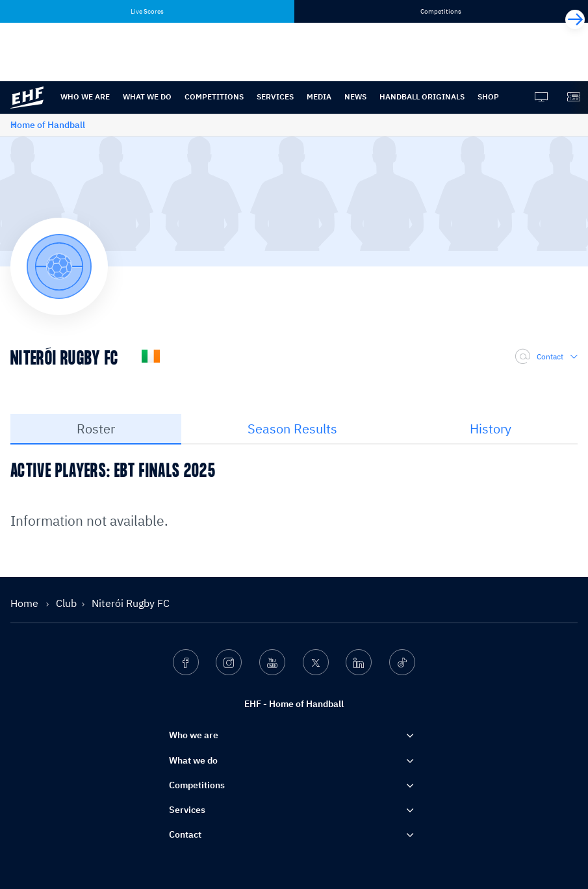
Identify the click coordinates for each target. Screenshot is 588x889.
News (355, 97)
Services (275, 97)
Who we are (85, 97)
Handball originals (422, 97)
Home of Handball (48, 125)
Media (319, 97)
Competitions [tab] (441, 11)
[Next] (575, 19)
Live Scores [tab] (147, 11)
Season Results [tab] (292, 429)
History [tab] (491, 429)
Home (26, 603)
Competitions (214, 97)
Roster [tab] (96, 429)
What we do (147, 97)
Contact (546, 357)
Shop (488, 97)
